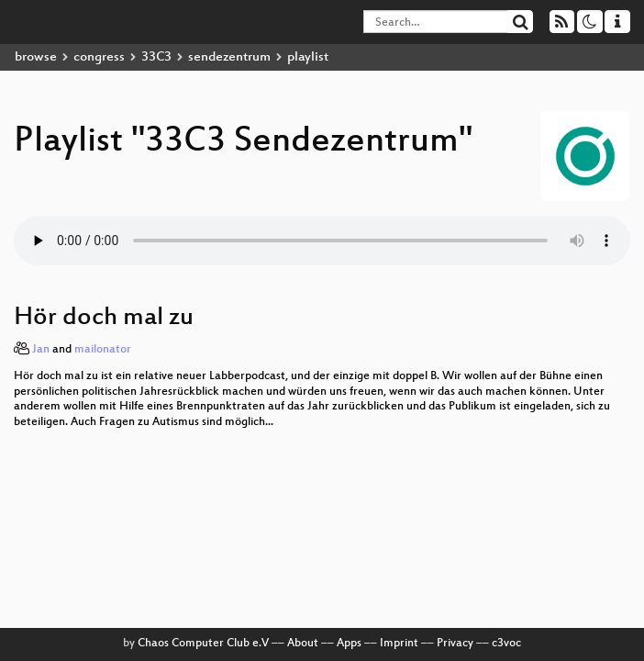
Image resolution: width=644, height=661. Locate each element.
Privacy (455, 644)
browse (36, 57)
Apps (349, 644)
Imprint (399, 644)
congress (99, 57)
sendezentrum (229, 57)
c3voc (506, 644)
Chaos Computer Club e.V (203, 644)
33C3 (156, 57)
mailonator (103, 350)
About (303, 644)
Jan (41, 350)
